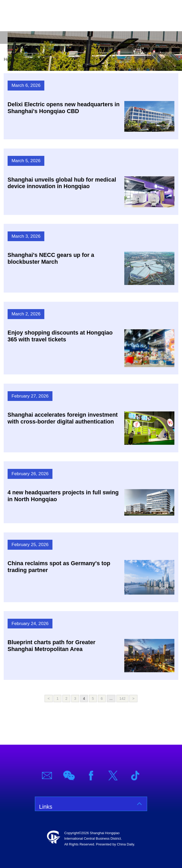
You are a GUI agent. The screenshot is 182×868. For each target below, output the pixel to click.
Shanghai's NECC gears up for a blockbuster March (51, 258)
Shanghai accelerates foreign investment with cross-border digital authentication (63, 418)
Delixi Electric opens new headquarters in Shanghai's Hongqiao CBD (64, 108)
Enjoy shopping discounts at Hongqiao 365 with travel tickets (60, 336)
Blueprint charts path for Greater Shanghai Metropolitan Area (52, 646)
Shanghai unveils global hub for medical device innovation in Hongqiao (62, 183)
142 (122, 698)
